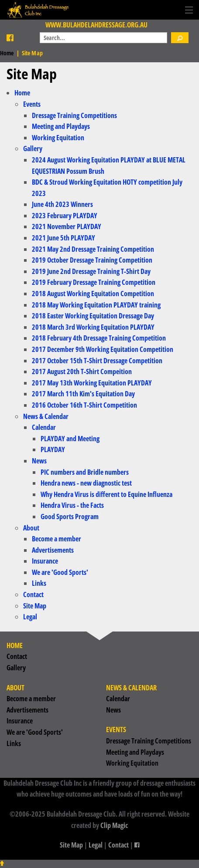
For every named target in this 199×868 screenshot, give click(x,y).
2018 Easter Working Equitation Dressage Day (93, 316)
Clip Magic (114, 825)
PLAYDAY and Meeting (70, 439)
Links (39, 583)
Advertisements (53, 550)
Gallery (33, 149)
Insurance (45, 561)
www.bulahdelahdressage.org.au (96, 25)
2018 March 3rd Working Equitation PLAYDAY (93, 327)
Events (32, 104)
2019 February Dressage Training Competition (94, 282)
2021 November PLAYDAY (67, 226)
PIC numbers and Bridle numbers (85, 472)
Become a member (57, 539)
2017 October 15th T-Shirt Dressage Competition (97, 361)
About (31, 528)
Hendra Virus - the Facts (72, 505)
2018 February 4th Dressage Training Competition (99, 338)
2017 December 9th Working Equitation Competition (103, 349)
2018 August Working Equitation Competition (93, 294)
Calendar (44, 427)
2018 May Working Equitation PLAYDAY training (96, 305)
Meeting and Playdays (61, 126)
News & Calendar (46, 416)
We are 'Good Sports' (60, 572)
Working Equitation (58, 138)
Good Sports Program (70, 517)
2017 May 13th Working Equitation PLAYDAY (92, 383)
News (39, 461)
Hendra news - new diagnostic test (86, 483)
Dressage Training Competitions (74, 115)
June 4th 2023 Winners (62, 204)
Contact (33, 594)
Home (7, 53)
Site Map (35, 606)
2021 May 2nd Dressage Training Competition (93, 249)
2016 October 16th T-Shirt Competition (84, 405)
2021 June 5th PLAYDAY (63, 238)
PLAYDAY (53, 449)
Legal (30, 617)
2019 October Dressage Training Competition (92, 260)
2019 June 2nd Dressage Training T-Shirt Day (91, 271)
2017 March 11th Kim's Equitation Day (83, 394)
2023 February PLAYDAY (65, 216)
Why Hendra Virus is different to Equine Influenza (106, 494)
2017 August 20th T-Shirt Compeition (82, 372)
